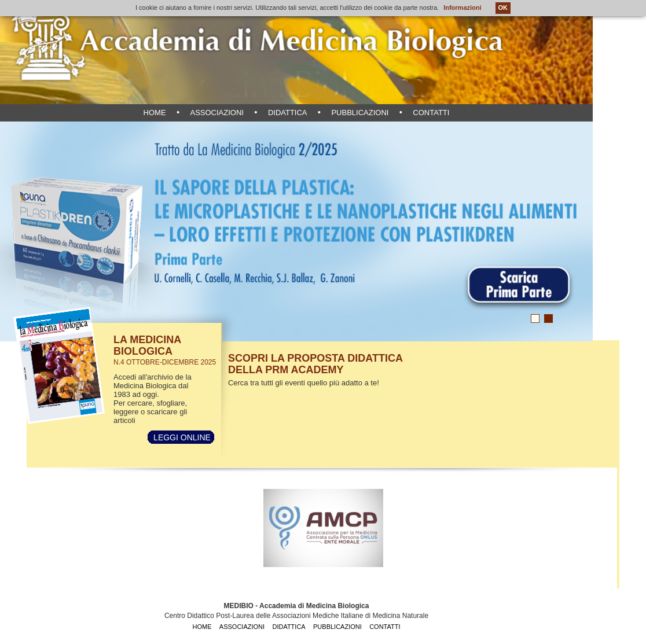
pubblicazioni (360, 113)
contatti (431, 113)
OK (503, 8)
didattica (288, 113)
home (155, 113)
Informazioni (462, 8)
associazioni (216, 113)
